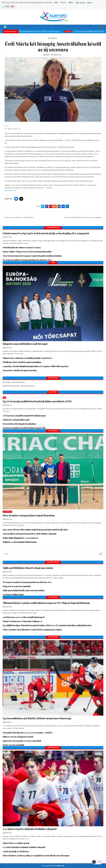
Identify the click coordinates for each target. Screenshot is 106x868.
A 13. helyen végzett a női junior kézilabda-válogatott (30, 829)
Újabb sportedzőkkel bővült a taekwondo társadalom (24, 590)
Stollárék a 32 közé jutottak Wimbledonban (20, 542)
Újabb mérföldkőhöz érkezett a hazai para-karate (28, 568)
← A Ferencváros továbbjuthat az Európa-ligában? (18, 217)
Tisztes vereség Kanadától (13, 745)
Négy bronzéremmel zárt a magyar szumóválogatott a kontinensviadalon (32, 256)
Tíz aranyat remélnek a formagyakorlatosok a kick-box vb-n (27, 260)
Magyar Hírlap (12, 190)
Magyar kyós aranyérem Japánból (17, 586)
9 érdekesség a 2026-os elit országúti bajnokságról (23, 617)
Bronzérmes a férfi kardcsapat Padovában (20, 370)
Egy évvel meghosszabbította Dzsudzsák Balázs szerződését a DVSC (37, 401)
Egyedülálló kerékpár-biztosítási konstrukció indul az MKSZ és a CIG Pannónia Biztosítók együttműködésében (47, 625)
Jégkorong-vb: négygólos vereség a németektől (22, 741)
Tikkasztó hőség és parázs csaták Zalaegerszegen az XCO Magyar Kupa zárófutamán (46, 603)
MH (4, 398)
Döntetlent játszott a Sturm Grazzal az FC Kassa (22, 247)
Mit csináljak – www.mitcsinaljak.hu (14, 382)
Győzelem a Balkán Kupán (13, 594)
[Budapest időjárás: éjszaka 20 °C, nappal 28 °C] (9, 7)
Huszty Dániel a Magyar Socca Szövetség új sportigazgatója (27, 252)
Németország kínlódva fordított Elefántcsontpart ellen (24, 428)
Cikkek (54, 38)
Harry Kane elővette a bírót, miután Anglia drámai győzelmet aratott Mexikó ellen (35, 530)
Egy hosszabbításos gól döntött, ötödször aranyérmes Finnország (37, 718)
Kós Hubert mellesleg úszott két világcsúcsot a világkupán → (84, 217)
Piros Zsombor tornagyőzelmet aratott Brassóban (29, 515)
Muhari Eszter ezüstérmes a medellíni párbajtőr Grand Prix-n (27, 358)
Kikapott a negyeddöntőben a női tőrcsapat (25, 344)
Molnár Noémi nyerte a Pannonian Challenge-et (22, 621)
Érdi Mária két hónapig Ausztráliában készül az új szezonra (53, 46)
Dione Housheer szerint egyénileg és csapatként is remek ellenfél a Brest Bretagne (36, 856)
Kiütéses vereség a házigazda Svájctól (18, 737)
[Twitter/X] (21, 199)
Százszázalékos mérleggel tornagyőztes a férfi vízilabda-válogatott (29, 534)
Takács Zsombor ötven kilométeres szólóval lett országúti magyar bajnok (32, 630)
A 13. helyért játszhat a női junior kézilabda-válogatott (24, 847)
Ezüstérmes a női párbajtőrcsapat (16, 420)
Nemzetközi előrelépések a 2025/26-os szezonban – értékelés (27, 733)
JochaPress (7, 512)
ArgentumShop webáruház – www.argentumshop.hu (19, 386)
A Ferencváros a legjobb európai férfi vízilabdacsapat (24, 416)
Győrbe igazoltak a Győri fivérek (16, 851)
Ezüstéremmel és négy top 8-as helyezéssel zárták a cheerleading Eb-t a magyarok (46, 233)
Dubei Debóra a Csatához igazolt (16, 843)
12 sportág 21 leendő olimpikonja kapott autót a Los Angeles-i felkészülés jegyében (35, 366)
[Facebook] (16, 199)
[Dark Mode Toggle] (97, 862)
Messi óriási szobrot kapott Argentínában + (20, 424)
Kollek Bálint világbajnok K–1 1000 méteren (20, 538)
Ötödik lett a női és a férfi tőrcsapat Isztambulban (22, 362)
